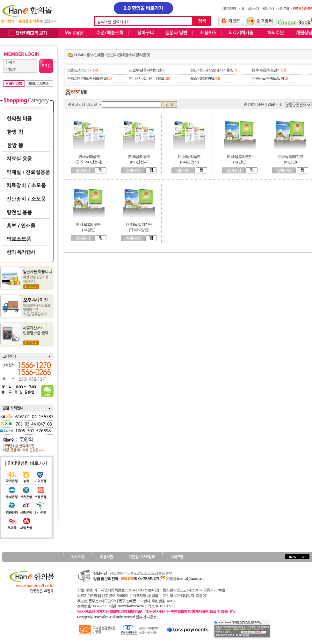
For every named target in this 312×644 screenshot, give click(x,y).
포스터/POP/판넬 (202, 78)
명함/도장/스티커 (80, 70)
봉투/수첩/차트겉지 (266, 70)
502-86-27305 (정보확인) (142, 590)
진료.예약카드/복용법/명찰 (87, 78)
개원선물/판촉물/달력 (268, 78)
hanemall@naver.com (190, 579)
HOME (79, 55)
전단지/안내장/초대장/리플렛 (128, 55)
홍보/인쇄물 (95, 55)
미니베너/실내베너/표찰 (146, 78)
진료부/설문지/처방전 (145, 70)
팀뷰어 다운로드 (148, 617)
